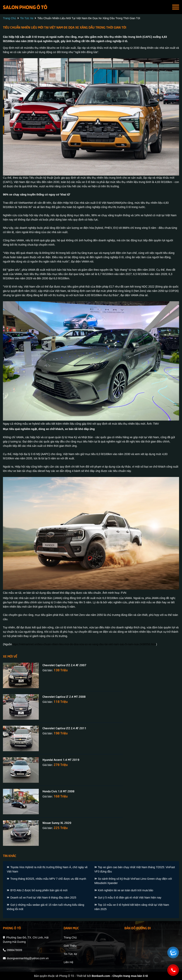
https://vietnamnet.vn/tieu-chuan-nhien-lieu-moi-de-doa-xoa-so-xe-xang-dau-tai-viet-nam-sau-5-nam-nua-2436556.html (84, 644)
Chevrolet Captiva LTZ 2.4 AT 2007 (64, 665)
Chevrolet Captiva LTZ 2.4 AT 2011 (64, 728)
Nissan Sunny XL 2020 (57, 823)
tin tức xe (27, 18)
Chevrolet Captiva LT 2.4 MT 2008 (64, 696)
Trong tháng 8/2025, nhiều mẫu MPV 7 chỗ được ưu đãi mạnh (47, 879)
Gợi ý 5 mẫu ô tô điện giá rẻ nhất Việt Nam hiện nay (128, 898)
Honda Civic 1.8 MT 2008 (58, 791)
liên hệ (68, 962)
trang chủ (10, 18)
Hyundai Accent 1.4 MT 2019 (61, 759)
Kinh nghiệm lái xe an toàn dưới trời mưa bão (124, 890)
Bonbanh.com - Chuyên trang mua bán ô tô (120, 976)
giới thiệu (70, 946)
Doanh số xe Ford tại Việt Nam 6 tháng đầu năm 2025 (42, 898)
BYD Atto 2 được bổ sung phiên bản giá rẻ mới (37, 890)
